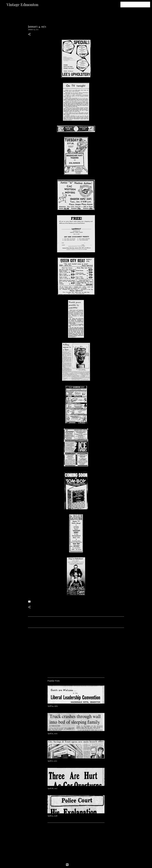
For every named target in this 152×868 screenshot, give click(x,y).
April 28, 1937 (52, 788)
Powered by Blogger (76, 865)
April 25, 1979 (52, 733)
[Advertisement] (76, 652)
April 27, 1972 (52, 761)
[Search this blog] (138, 5)
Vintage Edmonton (23, 4)
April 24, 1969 (53, 706)
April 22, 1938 (52, 816)
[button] (29, 34)
